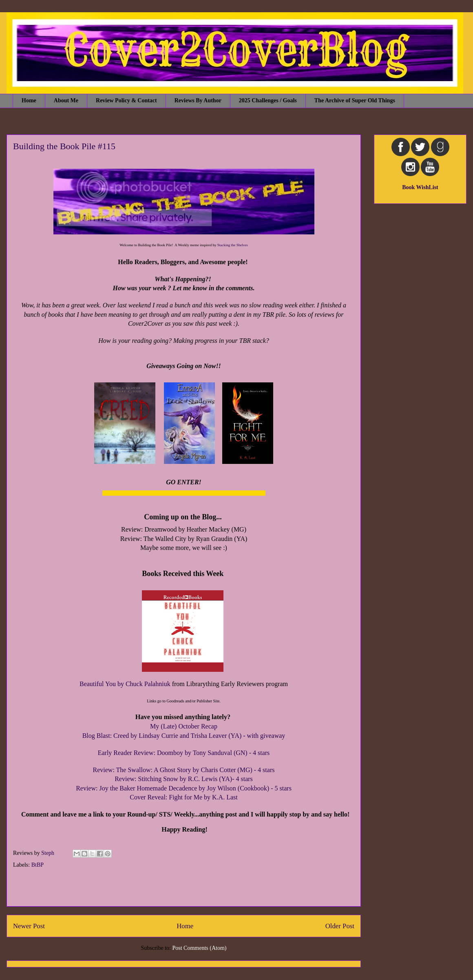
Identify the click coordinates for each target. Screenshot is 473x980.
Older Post (340, 926)
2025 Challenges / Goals (268, 100)
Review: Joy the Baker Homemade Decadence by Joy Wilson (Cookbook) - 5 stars (184, 788)
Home (29, 100)
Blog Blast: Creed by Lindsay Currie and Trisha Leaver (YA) (162, 736)
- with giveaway (263, 736)
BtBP (38, 865)
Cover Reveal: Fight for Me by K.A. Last (183, 797)
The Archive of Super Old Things (355, 100)
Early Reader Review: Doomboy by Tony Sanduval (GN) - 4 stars (184, 753)
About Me (66, 100)
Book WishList (420, 187)
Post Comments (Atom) (199, 948)
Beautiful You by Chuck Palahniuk (125, 684)
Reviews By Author (198, 100)
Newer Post (29, 926)
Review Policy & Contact (126, 100)
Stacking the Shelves (233, 245)
